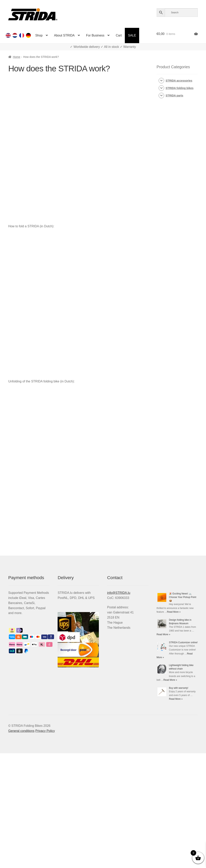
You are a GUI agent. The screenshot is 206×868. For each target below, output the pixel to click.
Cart (119, 35)
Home (16, 57)
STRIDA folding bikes (180, 88)
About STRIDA (64, 35)
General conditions (21, 731)
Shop (39, 35)
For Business (95, 35)
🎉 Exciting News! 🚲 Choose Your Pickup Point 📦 (183, 597)
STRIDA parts (175, 96)
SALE (132, 35)
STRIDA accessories (179, 81)
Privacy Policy (45, 731)
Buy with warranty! (179, 688)
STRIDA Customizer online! (183, 642)
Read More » (174, 612)
